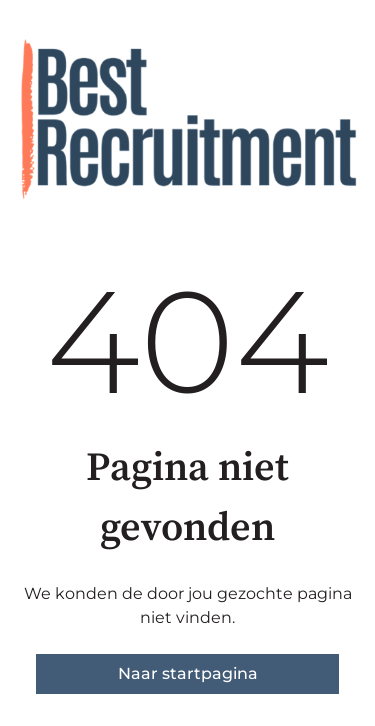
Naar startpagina (188, 673)
